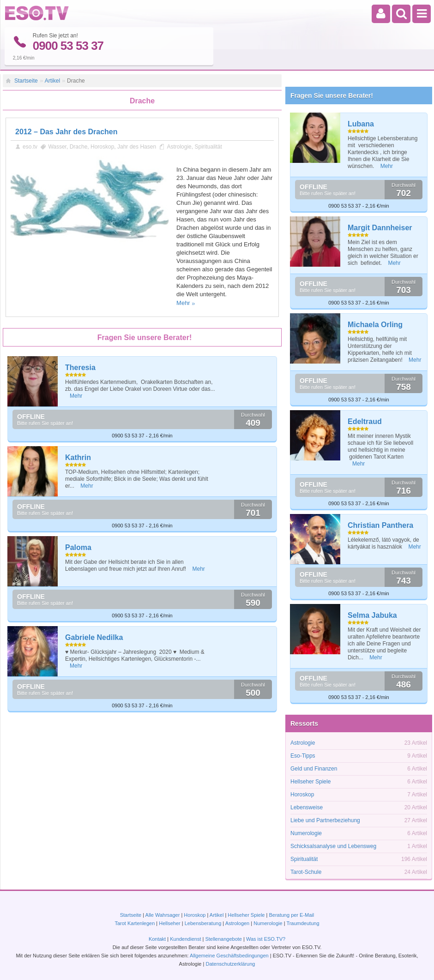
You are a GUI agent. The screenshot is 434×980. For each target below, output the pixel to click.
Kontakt (157, 939)
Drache (79, 147)
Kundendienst (185, 939)
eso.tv (30, 147)
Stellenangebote (224, 939)
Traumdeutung (303, 923)
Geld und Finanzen (314, 769)
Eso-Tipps (303, 756)
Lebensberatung (203, 923)
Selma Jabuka (372, 615)
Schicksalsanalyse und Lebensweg (333, 846)
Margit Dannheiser (380, 228)
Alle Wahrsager (163, 915)
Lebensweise (307, 807)
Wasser (57, 147)
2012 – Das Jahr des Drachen (66, 132)
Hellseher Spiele (310, 782)
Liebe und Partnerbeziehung (325, 820)
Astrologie (179, 147)
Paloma (78, 547)
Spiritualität (208, 147)
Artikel (52, 81)
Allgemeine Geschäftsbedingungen (229, 956)
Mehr (183, 303)
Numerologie (306, 833)
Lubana (361, 124)
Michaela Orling (375, 325)
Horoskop (102, 147)
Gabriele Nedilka (94, 637)
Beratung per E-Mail (291, 915)
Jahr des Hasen (137, 147)
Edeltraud (365, 421)
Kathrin (78, 457)
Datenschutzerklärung (230, 964)
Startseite (26, 81)
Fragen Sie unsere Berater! (332, 96)
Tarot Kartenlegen (135, 923)
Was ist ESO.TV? (266, 939)
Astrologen (238, 923)
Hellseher (169, 923)
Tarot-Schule (306, 872)
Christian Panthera (380, 525)
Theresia (80, 367)
